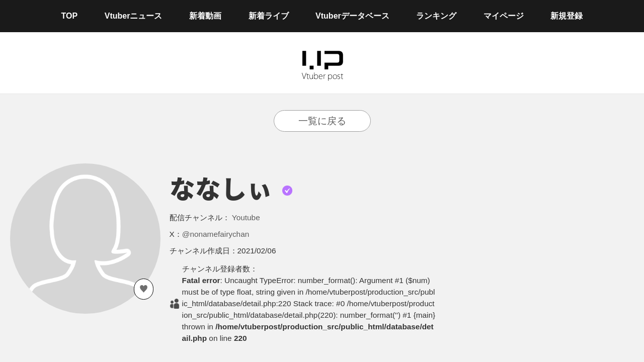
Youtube (246, 217)
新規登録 (567, 16)
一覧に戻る (322, 121)
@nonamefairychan (216, 234)
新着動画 (205, 16)
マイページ (504, 16)
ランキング (436, 16)
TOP (70, 16)
